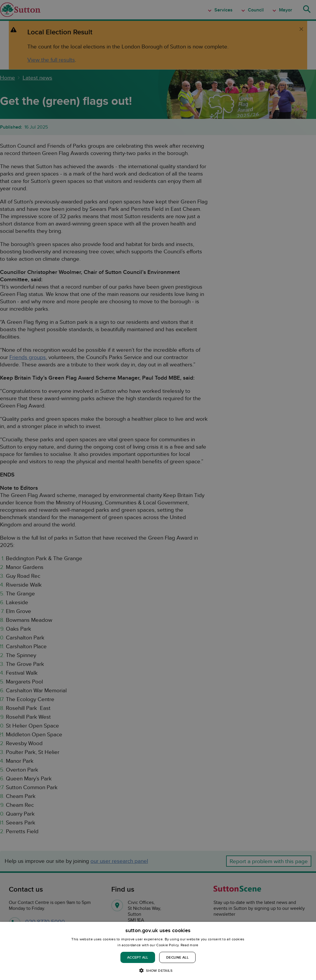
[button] (158, 970)
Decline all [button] (177, 957)
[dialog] (158, 951)
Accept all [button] (138, 957)
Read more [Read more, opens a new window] (190, 945)
